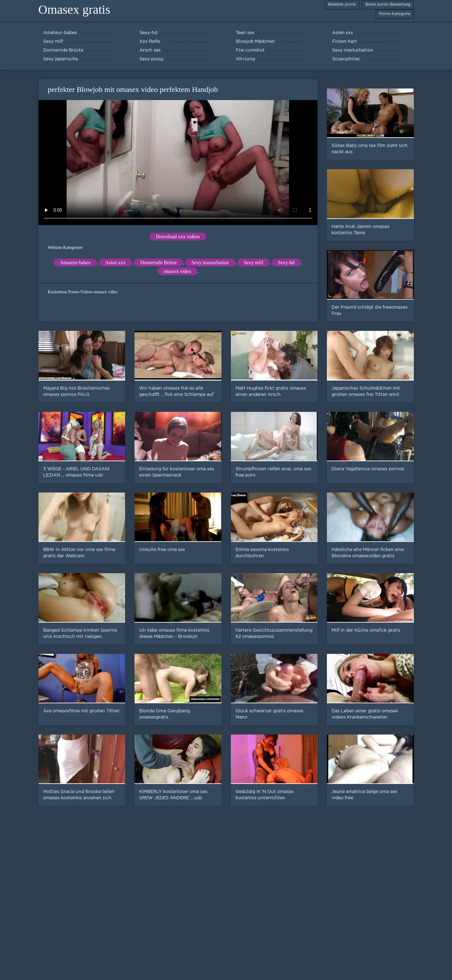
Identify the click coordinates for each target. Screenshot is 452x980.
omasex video (177, 271)
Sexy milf (254, 263)
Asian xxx (115, 263)
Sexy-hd (286, 263)
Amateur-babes (75, 263)
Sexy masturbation (210, 263)
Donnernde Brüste (158, 263)
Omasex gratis (74, 10)
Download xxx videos (178, 237)
